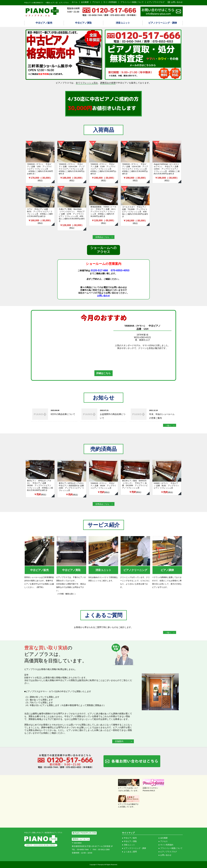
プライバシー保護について (132, 2)
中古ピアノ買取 (83, 23)
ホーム (75, 2)
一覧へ (168, 426)
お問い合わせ (177, 2)
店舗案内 (119, 741)
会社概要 (85, 2)
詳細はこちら (103, 373)
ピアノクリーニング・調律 (163, 23)
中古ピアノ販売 (44, 23)
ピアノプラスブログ (156, 2)
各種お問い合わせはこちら (132, 761)
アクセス (96, 2)
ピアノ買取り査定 (162, 11)
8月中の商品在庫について (63, 414)
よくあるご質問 (130, 852)
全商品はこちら (102, 237)
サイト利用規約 (110, 2)
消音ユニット (123, 23)
